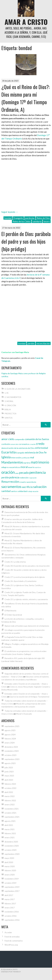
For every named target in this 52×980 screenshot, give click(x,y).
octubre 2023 (10, 755)
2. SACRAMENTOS (13, 397)
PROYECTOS (10, 413)
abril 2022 (9, 792)
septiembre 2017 (12, 891)
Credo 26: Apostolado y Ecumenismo (21, 581)
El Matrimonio (10, 611)
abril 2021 (9, 825)
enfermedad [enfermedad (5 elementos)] (42, 448)
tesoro (47, 221)
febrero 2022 (10, 800)
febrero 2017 (10, 903)
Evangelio (18, 218)
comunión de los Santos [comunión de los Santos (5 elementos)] (37, 439)
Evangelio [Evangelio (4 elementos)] (20, 453)
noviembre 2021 (12, 809)
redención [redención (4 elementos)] (24, 478)
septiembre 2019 (12, 887)
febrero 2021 (10, 833)
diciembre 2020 (11, 842)
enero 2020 (10, 875)
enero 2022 (10, 804)
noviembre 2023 (12, 751)
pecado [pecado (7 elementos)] (24, 473)
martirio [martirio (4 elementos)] (27, 463)
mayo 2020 (9, 858)
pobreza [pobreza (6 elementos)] (14, 477)
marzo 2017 (10, 899)
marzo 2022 (10, 796)
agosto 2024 (10, 735)
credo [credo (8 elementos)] (40, 444)
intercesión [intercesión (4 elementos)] (16, 458)
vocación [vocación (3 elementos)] (36, 491)
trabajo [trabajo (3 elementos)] (30, 491)
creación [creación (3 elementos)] (33, 444)
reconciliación (43, 343)
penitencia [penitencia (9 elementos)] (38, 472)
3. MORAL (9, 401)
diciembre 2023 (11, 747)
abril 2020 (9, 862)
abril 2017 (9, 895)
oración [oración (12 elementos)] (8, 472)
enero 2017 (10, 908)
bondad (8, 218)
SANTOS (9, 418)
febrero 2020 (10, 870)
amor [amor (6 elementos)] (5, 439)
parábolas (30, 218)
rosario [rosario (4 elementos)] (23, 482)
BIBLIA (8, 409)
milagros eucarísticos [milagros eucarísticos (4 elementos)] (11, 467)
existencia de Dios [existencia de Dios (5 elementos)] (34, 452)
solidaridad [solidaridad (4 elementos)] (22, 491)
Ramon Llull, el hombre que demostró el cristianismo (27, 626)
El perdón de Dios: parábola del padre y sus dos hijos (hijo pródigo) (26, 241)
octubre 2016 (10, 916)
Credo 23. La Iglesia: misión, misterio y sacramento (26, 599)
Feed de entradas (12, 937)
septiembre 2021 (12, 817)
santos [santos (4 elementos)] (14, 491)
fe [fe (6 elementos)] (45, 452)
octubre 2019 (10, 883)
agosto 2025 (10, 730)
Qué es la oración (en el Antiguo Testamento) (30, 697)
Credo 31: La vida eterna (15, 562)
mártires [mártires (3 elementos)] (38, 467)
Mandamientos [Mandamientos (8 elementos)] (12, 462)
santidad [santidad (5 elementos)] (6, 491)
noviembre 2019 (12, 879)
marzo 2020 (10, 866)
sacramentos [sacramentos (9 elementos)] (11, 486)
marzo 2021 (10, 829)
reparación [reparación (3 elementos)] (33, 478)
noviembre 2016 (12, 912)
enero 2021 (10, 837)
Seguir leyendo (10, 212)
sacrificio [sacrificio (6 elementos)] (27, 487)
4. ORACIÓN (10, 405)
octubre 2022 (10, 788)
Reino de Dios (43, 218)
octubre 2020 (10, 850)
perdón (31, 343)
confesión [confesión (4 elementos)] (6, 444)
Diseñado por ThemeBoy (11, 972)
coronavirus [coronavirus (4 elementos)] (24, 444)
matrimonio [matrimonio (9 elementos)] (40, 462)
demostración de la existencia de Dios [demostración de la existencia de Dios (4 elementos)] (18, 448)
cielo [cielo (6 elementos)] (11, 439)
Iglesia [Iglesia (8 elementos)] (6, 457)
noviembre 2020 (12, 846)
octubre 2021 (10, 813)
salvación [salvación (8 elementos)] (40, 487)
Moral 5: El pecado (24, 714)
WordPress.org (11, 945)
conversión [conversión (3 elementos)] (14, 444)
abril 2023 (9, 780)
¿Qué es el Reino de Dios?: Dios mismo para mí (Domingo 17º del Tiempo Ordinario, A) (26, 98)
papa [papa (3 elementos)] (17, 473)
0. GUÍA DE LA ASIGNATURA (17, 389)
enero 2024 (10, 743)
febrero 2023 (10, 784)
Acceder (8, 932)
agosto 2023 (10, 763)
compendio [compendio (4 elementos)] (19, 439)
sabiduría (37, 221)
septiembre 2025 (12, 726)
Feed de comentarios (14, 941)
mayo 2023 (9, 776)
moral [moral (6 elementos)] (24, 467)
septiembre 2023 (12, 759)
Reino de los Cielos (22, 221)
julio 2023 (9, 767)
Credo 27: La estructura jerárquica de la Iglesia (25, 577)
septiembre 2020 (12, 854)
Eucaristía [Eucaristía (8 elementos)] (9, 452)
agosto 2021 (10, 821)
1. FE (7, 393)
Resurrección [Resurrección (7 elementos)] (10, 482)
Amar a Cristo (26, 22)
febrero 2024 (10, 739)
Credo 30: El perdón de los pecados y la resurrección (27, 566)
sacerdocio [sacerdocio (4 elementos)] (31, 482)
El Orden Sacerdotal (13, 615)
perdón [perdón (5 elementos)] (5, 477)
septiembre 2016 (12, 920)
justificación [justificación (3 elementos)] (26, 458)
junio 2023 (9, 772)
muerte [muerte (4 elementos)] (31, 467)
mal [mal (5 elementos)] (32, 457)
